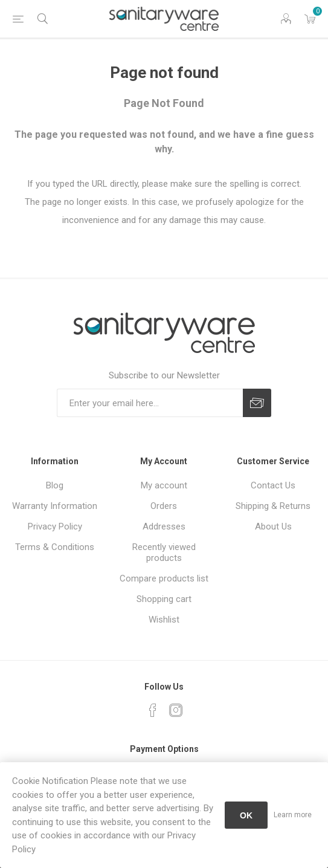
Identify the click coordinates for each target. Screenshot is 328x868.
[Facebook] (153, 710)
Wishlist (164, 620)
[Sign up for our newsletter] (150, 403)
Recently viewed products (164, 552)
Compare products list (164, 578)
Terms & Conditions (55, 547)
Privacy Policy (55, 526)
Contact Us (273, 485)
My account (164, 485)
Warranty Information (55, 506)
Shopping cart (164, 599)
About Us (273, 526)
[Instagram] (176, 710)
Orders (164, 506)
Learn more (293, 815)
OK (246, 815)
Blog (55, 485)
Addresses (164, 526)
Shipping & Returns (273, 506)
